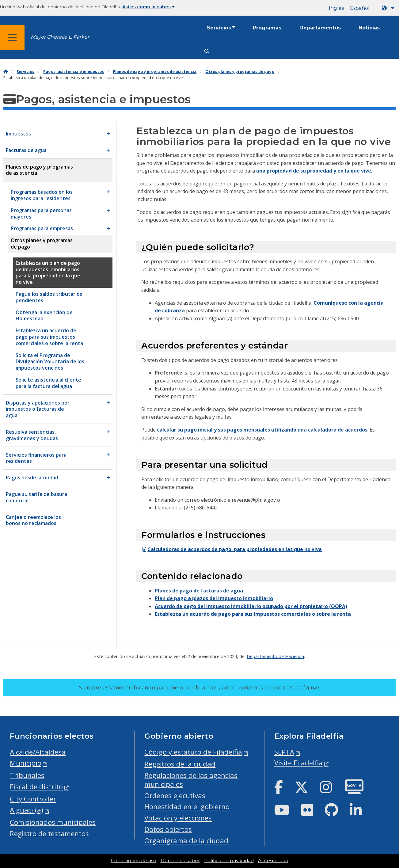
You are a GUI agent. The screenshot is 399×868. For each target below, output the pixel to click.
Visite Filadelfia (298, 763)
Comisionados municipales (53, 822)
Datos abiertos (168, 829)
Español (360, 8)
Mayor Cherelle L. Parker (60, 37)
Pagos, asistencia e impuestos (74, 72)
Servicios (219, 28)
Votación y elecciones (178, 818)
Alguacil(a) (27, 810)
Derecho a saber (180, 861)
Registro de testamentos (49, 834)
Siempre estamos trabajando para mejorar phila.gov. (199, 688)
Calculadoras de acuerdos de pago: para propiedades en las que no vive (232, 549)
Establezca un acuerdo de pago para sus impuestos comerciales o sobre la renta (253, 614)
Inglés (336, 8)
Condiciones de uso (134, 861)
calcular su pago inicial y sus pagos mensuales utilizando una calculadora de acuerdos (262, 430)
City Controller (33, 799)
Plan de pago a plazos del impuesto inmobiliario (214, 598)
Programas (267, 28)
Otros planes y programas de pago (240, 72)
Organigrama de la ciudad (186, 841)
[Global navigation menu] (12, 37)
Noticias (369, 28)
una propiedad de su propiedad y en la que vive (314, 171)
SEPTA (284, 752)
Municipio (26, 763)
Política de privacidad (229, 861)
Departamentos (320, 28)
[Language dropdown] (389, 8)
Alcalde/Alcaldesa (38, 752)
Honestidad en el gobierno (187, 807)
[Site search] (207, 51)
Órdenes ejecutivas (175, 796)
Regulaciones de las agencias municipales (191, 780)
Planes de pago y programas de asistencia (155, 72)
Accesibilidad (273, 861)
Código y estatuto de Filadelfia (193, 752)
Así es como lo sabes (148, 7)
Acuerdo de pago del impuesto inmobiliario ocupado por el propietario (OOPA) (251, 606)
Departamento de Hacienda (275, 656)
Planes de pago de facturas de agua (199, 591)
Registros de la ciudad (180, 764)
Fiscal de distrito (36, 787)
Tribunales (27, 775)
